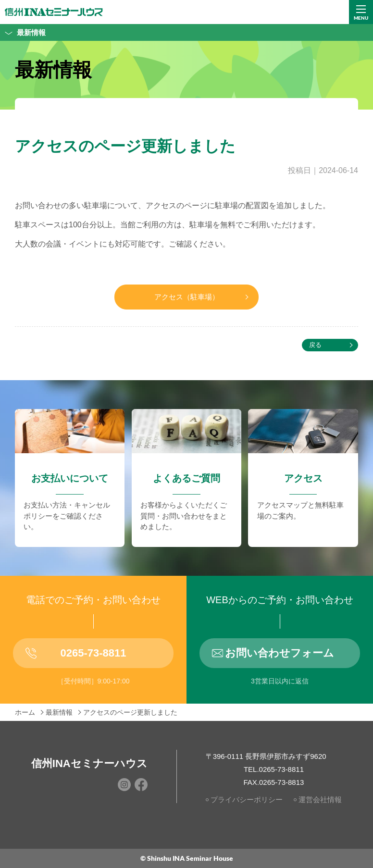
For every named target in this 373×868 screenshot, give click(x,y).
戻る (315, 345)
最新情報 (23, 32)
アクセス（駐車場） (187, 297)
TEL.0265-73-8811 (274, 769)
